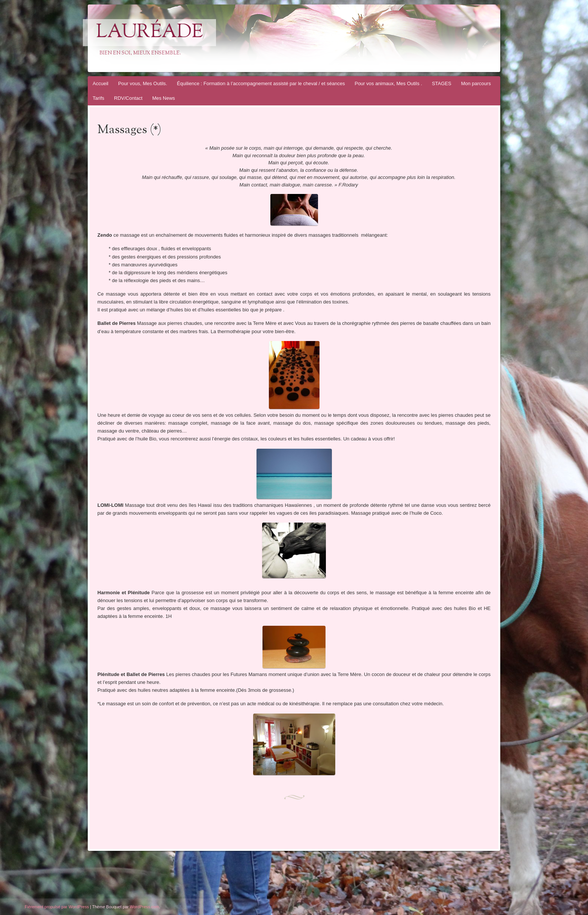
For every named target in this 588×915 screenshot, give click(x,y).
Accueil (100, 83)
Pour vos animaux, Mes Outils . (388, 83)
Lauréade (149, 33)
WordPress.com (144, 907)
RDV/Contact (128, 98)
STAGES (442, 83)
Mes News (164, 98)
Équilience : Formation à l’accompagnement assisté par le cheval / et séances (261, 83)
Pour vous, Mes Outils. (143, 83)
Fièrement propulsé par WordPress (57, 907)
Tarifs (98, 98)
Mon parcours (476, 83)
